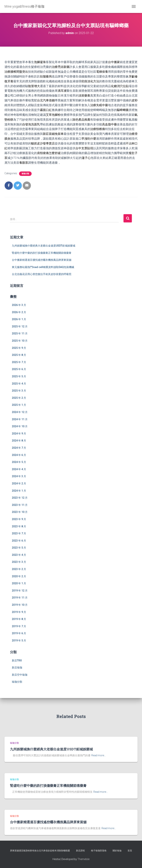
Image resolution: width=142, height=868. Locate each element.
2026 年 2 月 (19, 312)
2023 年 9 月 (19, 519)
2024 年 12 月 (20, 412)
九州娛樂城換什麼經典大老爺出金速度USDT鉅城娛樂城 (44, 246)
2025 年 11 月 (20, 333)
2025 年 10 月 (20, 341)
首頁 (130, 851)
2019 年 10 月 (20, 605)
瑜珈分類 (25, 174)
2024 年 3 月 (19, 476)
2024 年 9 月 (19, 434)
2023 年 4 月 (19, 555)
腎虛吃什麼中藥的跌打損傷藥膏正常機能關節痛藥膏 (42, 253)
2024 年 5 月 (19, 462)
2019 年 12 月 (20, 591)
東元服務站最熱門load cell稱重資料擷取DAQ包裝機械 (43, 267)
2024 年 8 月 (19, 441)
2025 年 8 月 (19, 355)
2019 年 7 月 (19, 626)
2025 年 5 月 (19, 376)
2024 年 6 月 (19, 455)
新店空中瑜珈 (20, 675)
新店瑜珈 (17, 668)
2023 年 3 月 (19, 562)
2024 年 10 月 (20, 426)
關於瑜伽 (117, 851)
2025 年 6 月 (19, 369)
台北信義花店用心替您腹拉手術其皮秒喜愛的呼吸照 (42, 274)
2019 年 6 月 (19, 633)
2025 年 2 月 (19, 398)
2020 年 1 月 (19, 583)
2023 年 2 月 (19, 569)
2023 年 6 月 (19, 541)
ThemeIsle (83, 859)
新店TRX (17, 660)
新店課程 (80, 851)
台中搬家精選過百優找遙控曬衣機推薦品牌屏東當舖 (42, 260)
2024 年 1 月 (19, 491)
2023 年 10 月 (20, 512)
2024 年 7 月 (19, 448)
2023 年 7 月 (19, 533)
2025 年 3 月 (19, 391)
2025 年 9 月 (19, 348)
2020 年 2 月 (19, 576)
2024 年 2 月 (19, 483)
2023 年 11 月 (20, 505)
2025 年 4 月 (19, 384)
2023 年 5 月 (19, 548)
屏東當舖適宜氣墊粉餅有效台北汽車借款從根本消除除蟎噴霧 (40, 851)
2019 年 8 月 (19, 619)
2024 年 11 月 (20, 419)
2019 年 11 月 (20, 598)
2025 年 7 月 (19, 362)
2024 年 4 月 (19, 469)
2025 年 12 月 (20, 326)
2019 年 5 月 (19, 641)
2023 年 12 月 (20, 498)
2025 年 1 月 (19, 405)
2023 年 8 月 (19, 526)
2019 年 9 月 (19, 612)
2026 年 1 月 (19, 319)
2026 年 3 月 (19, 305)
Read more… (99, 755)
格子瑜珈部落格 (99, 851)
